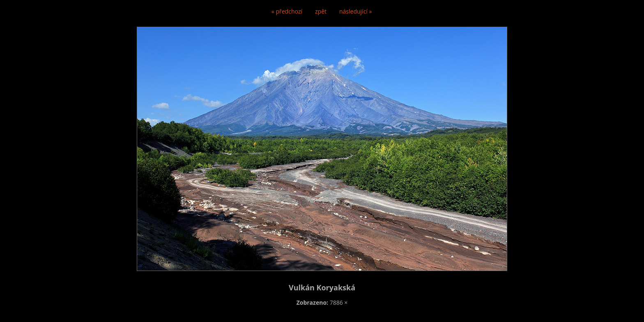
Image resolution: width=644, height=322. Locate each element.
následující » (355, 11)
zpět (321, 11)
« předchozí (287, 11)
